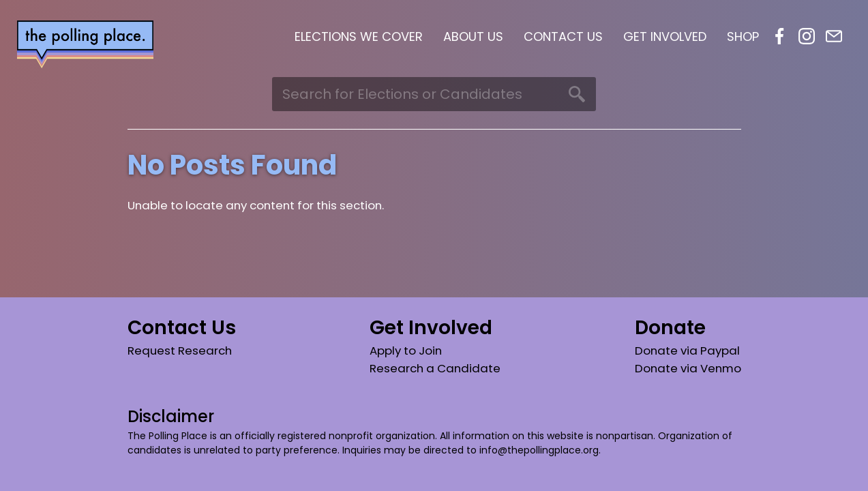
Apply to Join (406, 351)
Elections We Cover (359, 36)
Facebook (779, 36)
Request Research (180, 351)
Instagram (807, 36)
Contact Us (563, 36)
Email (834, 36)
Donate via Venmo (688, 368)
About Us (473, 36)
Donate (670, 328)
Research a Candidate (435, 368)
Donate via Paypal (687, 351)
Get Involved (665, 36)
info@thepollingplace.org (539, 450)
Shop (743, 36)
